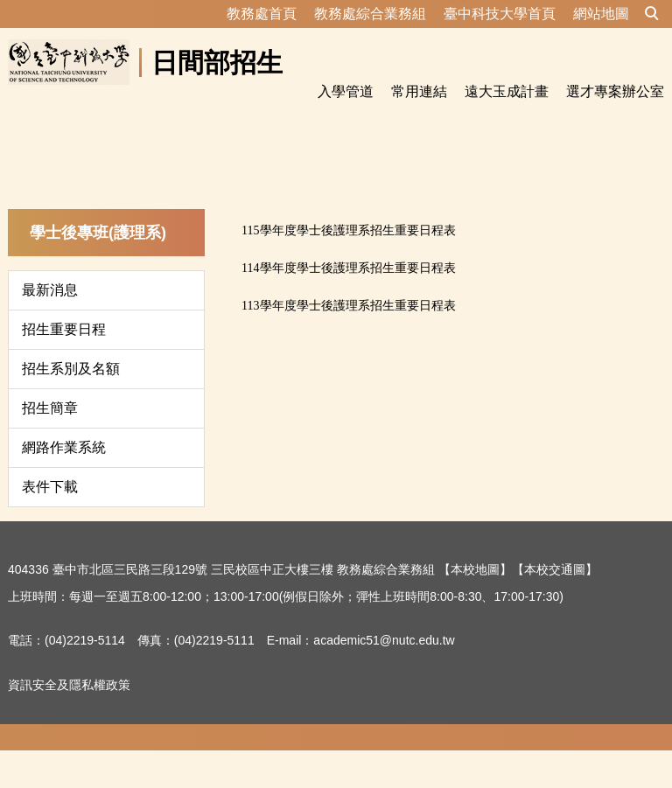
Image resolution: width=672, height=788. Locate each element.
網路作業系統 (64, 484)
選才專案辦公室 (615, 91)
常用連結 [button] (419, 91)
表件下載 (50, 523)
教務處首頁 (262, 14)
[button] (652, 14)
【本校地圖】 (475, 606)
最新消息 (50, 327)
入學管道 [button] (346, 91)
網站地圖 (601, 14)
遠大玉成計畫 (507, 91)
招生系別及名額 (71, 405)
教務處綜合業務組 (370, 14)
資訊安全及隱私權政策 (69, 722)
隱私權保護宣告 (51, 765)
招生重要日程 (64, 366)
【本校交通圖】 (555, 606)
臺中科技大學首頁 (500, 14)
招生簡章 (50, 445)
